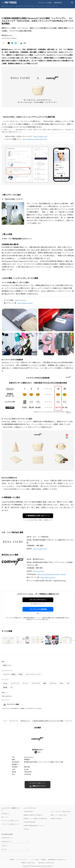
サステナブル (36, 683)
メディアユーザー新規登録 (38, 609)
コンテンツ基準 (35, 860)
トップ (5, 721)
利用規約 (43, 860)
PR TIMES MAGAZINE (29, 822)
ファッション (51, 6)
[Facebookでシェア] (12, 43)
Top (3, 6)
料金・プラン (5, 817)
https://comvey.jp (39, 571)
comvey (5, 683)
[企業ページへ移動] (38, 739)
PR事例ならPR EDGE (56, 819)
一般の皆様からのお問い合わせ (46, 863)
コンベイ (25, 683)
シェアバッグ (15, 683)
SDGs (62, 683)
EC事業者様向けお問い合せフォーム (38, 516)
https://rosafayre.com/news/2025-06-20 (35, 139)
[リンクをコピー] (25, 43)
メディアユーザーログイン (38, 600)
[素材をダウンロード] (21, 43)
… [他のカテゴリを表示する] (58, 6)
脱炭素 (5, 687)
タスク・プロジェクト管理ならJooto (60, 812)
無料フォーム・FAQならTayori (59, 815)
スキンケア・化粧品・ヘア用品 (13, 674)
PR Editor (26, 829)
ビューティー (41, 6)
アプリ (25, 6)
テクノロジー (10, 6)
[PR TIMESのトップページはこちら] (11, 3)
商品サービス (7, 665)
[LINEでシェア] (16, 43)
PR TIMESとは (5, 814)
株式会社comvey (25, 721)
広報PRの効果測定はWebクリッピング (34, 826)
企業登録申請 (58, 3)
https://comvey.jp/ (21, 300)
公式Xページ (5, 846)
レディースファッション (33, 674)
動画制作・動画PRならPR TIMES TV (33, 815)
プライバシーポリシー (22, 860)
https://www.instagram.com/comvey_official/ (52, 574)
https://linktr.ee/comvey (25, 303)
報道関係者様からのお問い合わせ (57, 860)
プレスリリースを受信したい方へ (10, 821)
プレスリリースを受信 (45, 3)
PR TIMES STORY (28, 812)
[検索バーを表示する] (72, 3)
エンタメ (32, 6)
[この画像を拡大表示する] (8, 640)
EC (12, 687)
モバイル (19, 6)
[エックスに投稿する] (9, 43)
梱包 (45, 683)
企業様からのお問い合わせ (28, 863)
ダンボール (53, 683)
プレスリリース (14, 721)
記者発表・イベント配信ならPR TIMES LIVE (35, 819)
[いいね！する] (3, 43)
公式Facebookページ (7, 838)
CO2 (68, 683)
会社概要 (12, 860)
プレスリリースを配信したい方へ (10, 824)
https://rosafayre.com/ (41, 136)
